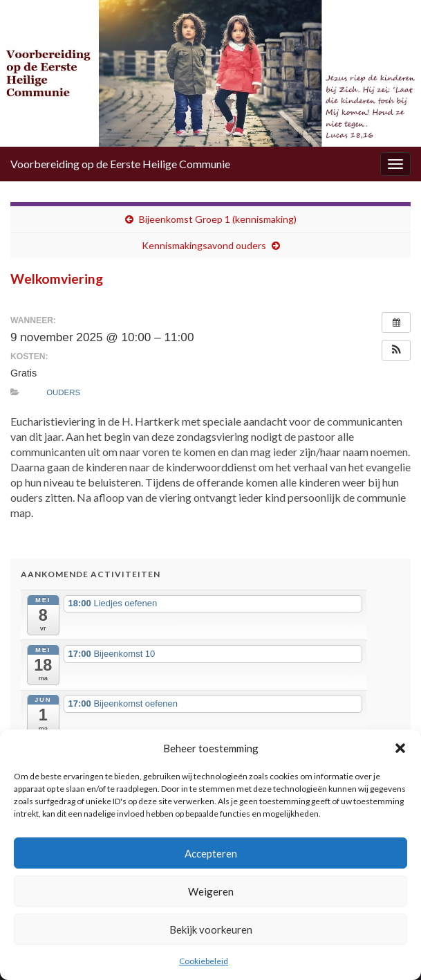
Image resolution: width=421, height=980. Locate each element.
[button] (400, 748)
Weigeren (211, 891)
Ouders (63, 392)
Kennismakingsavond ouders (204, 245)
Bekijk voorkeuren (211, 929)
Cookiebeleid (204, 961)
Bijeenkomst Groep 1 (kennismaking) (218, 219)
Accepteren (211, 853)
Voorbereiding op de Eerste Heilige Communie (120, 164)
